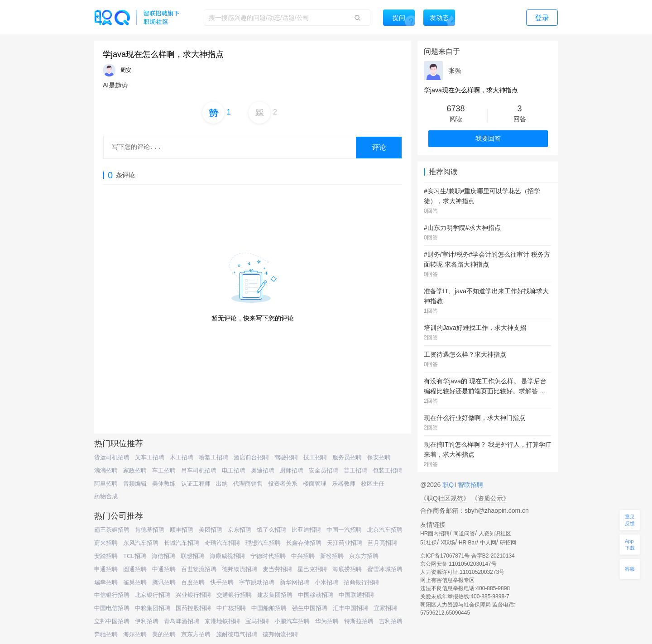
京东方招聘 (364, 556)
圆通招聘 (135, 569)
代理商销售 (248, 484)
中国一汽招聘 (344, 530)
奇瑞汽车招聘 (222, 543)
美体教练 (164, 484)
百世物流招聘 (199, 569)
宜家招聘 (385, 608)
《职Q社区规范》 (445, 498)
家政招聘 (135, 470)
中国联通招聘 (356, 595)
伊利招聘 (147, 621)
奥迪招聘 (263, 470)
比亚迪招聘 (306, 530)
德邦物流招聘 (240, 569)
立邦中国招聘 (112, 621)
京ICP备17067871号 (445, 556)
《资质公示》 (490, 498)
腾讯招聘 (164, 582)
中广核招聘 (231, 608)
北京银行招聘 (153, 595)
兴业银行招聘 (193, 595)
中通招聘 (164, 569)
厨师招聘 (292, 470)
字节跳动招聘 (257, 582)
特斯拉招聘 (359, 621)
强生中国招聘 (310, 608)
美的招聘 (164, 634)
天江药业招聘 (345, 543)
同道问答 (464, 534)
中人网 (488, 543)
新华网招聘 (295, 582)
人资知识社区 (495, 534)
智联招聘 (470, 485)
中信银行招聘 (112, 595)
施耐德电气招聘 (237, 634)
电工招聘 (234, 470)
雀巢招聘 (135, 582)
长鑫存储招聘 (304, 543)
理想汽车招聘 (263, 543)
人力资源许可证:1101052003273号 (462, 572)
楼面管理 (315, 484)
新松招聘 (332, 556)
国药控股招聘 (193, 608)
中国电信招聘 (112, 608)
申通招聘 (106, 569)
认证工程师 (196, 484)
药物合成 (106, 496)
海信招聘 (163, 556)
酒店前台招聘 (251, 457)
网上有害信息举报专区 (447, 580)
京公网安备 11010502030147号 (458, 564)
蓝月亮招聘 (382, 543)
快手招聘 (222, 582)
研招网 (508, 543)
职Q (449, 485)
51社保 (429, 543)
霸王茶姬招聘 (112, 530)
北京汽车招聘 (385, 530)
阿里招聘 (106, 484)
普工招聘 (355, 470)
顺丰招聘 (182, 530)
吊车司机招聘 (199, 470)
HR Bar (467, 543)
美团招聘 (211, 530)
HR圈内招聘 (435, 534)
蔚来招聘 (106, 543)
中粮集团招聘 (153, 608)
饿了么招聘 (271, 530)
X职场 (448, 543)
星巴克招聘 (312, 569)
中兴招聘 (303, 556)
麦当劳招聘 (277, 569)
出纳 (222, 484)
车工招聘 (164, 470)
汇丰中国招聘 (350, 608)
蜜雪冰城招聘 (385, 569)
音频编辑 (135, 484)
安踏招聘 (106, 556)
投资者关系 (283, 484)
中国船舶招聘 (269, 608)
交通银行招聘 (234, 595)
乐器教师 (344, 484)
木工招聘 (182, 457)
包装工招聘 (387, 470)
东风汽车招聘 (141, 543)
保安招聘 (379, 457)
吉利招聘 (391, 621)
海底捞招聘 (347, 569)
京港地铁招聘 (222, 621)
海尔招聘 (135, 634)
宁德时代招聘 (268, 556)
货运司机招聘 (112, 457)
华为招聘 (327, 621)
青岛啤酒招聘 (182, 621)
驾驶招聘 (286, 457)
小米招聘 (326, 582)
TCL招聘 (135, 556)
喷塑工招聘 (213, 457)
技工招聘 (315, 457)
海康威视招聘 (227, 556)
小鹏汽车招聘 (292, 621)
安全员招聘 (324, 470)
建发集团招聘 (275, 595)
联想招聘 (192, 556)
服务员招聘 (347, 457)
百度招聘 (193, 582)
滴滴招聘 (106, 470)
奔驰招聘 (106, 634)
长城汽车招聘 (182, 543)
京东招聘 (240, 530)
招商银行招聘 (361, 582)
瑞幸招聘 (106, 582)
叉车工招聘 (150, 457)
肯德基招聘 (150, 530)
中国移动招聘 (316, 595)
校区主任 (373, 484)
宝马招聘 (257, 621)
